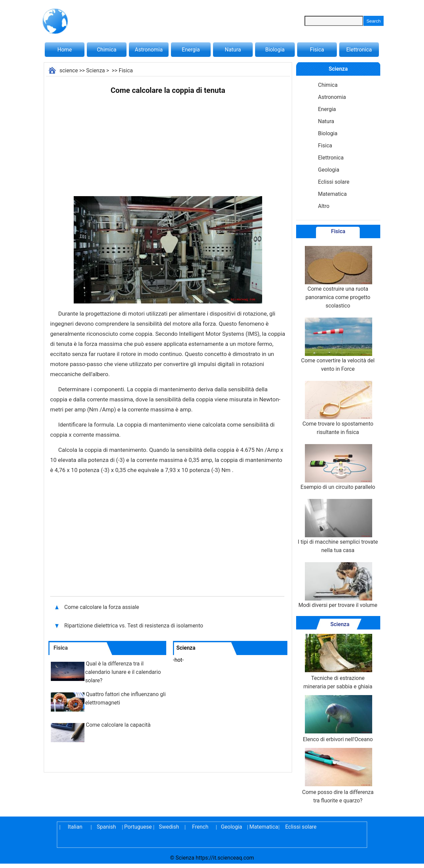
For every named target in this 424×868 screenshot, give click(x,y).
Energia (191, 50)
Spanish (107, 827)
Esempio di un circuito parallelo (338, 467)
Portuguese (138, 827)
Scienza (96, 70)
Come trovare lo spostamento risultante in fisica (338, 408)
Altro (324, 206)
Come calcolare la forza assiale (102, 607)
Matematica (332, 194)
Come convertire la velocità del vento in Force (338, 345)
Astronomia (149, 50)
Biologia (275, 50)
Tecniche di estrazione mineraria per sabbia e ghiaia (338, 662)
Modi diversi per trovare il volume (338, 585)
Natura (233, 50)
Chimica (107, 50)
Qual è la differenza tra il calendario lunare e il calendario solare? (123, 672)
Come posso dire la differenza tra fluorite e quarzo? (338, 776)
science (69, 70)
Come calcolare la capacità (118, 725)
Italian (75, 827)
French (200, 827)
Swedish (169, 827)
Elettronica (359, 50)
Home (64, 50)
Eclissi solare (334, 182)
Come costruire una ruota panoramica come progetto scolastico (338, 277)
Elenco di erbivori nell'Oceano (338, 719)
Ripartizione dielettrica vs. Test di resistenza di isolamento (134, 626)
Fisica (317, 50)
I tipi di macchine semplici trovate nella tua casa (338, 526)
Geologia (329, 170)
